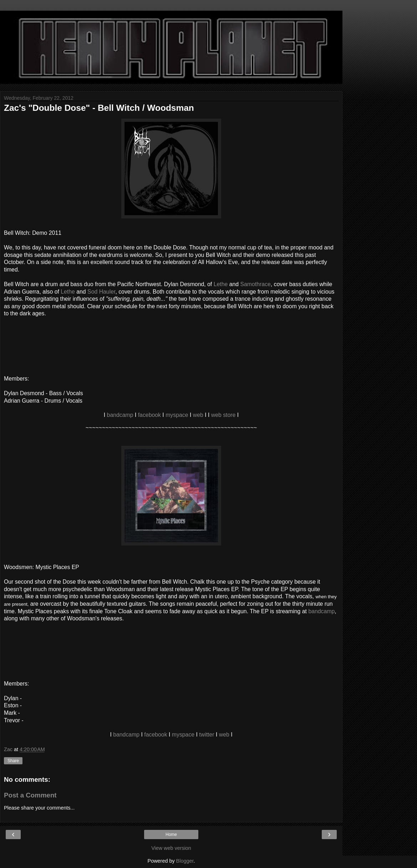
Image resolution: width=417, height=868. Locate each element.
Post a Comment (30, 795)
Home (171, 835)
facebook (149, 415)
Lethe (221, 284)
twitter (207, 735)
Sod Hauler (101, 292)
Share (13, 761)
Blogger (185, 861)
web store (223, 415)
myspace (177, 415)
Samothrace (255, 284)
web (198, 415)
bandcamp (120, 415)
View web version (171, 848)
